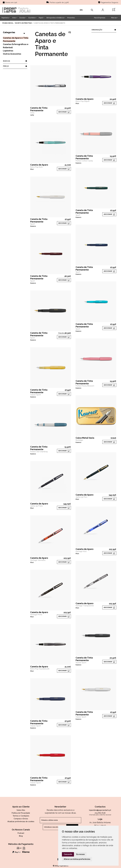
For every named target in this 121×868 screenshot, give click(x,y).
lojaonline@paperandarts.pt (100, 810)
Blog (21, 836)
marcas (15, 61)
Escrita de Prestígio (24, 23)
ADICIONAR (62, 112)
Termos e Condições (21, 816)
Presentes (71, 18)
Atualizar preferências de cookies (21, 821)
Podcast (21, 833)
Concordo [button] (68, 854)
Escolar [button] (22, 18)
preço (15, 66)
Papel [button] (41, 18)
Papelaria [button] (5, 18)
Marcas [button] (114, 18)
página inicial (8, 23)
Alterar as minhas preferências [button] (77, 859)
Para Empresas (100, 18)
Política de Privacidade (21, 813)
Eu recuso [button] (80, 854)
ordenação (104, 30)
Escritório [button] (32, 18)
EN (81, 10)
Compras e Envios (21, 819)
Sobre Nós (21, 810)
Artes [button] (14, 18)
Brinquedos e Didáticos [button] (55, 18)
